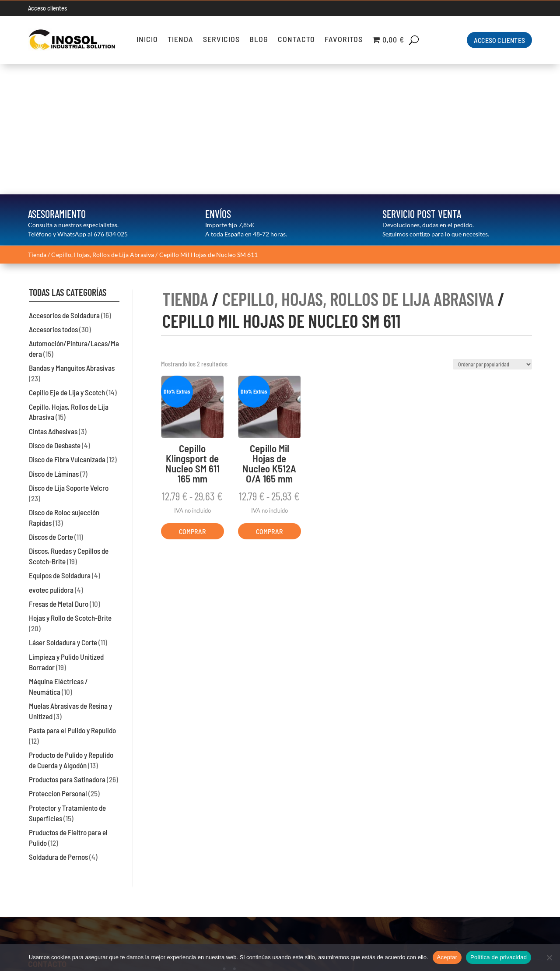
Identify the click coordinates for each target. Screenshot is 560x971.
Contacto (296, 40)
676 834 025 (111, 104)
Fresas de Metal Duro (59, 473)
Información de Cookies (496, 886)
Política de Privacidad (499, 875)
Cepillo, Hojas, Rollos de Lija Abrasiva (103, 124)
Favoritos (344, 40)
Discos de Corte (51, 406)
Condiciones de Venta (499, 898)
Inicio (147, 40)
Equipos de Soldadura (60, 445)
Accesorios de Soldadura (64, 185)
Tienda (180, 40)
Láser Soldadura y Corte (63, 512)
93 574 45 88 (53, 892)
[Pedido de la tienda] (492, 234)
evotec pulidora (51, 459)
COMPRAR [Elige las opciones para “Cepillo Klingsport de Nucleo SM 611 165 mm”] (192, 401)
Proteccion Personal (58, 663)
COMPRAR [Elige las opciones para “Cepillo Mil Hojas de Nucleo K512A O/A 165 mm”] (269, 401)
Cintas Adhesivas (53, 301)
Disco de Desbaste (55, 315)
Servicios (221, 40)
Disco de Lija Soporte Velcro (69, 357)
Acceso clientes (47, 8)
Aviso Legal (514, 864)
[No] (549, 957)
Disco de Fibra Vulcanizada (67, 329)
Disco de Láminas (54, 343)
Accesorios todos (53, 199)
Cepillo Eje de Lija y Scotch (67, 262)
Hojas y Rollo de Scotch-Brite (70, 487)
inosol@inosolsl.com (60, 914)
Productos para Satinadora (67, 649)
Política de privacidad (499, 957)
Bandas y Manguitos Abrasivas (72, 237)
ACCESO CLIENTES (499, 40)
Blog (259, 40)
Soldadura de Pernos (58, 726)
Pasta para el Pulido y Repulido (72, 600)
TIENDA (185, 168)
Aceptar (447, 957)
